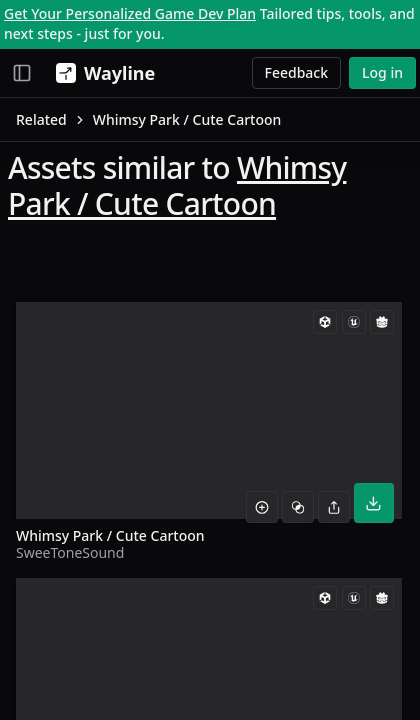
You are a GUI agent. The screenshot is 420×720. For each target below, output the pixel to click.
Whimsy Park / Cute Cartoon (177, 185)
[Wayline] (101, 73)
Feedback (297, 72)
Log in (382, 72)
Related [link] (41, 119)
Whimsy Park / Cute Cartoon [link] (187, 119)
